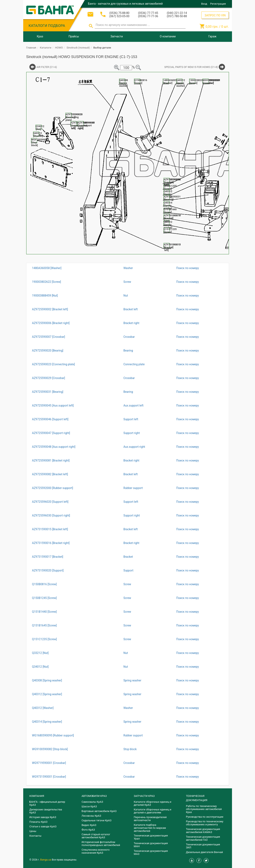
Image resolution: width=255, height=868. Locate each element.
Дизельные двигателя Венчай (204, 852)
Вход (204, 4)
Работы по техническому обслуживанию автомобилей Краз (204, 809)
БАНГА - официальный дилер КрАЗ (47, 803)
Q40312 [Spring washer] (47, 694)
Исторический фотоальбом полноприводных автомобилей (101, 844)
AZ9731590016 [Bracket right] (51, 543)
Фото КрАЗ (88, 830)
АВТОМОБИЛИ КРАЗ (94, 796)
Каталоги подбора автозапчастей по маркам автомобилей (150, 828)
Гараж (212, 36)
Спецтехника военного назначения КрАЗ (96, 851)
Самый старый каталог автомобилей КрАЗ (96, 836)
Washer (128, 268)
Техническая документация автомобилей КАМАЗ (203, 831)
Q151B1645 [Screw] (45, 625)
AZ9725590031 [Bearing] (48, 392)
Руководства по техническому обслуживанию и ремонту (205, 823)
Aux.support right (134, 447)
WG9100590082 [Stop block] (50, 749)
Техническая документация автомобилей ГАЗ (203, 838)
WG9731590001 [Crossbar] (49, 777)
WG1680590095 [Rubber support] (53, 735)
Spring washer (132, 680)
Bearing (128, 351)
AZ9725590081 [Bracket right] (51, 460)
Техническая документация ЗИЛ (203, 846)
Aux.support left (133, 405)
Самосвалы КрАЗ (92, 802)
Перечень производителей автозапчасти (150, 819)
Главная (31, 48)
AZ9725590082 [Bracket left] (50, 474)
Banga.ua (46, 860)
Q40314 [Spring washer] (47, 722)
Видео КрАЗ (89, 825)
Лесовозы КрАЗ (91, 816)
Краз (40, 36)
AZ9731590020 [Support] (48, 570)
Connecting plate (134, 364)
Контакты (36, 836)
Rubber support (133, 488)
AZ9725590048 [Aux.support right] (54, 447)
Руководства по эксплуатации (205, 817)
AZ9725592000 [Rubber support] (53, 488)
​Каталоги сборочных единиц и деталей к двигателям (153, 811)
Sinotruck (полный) (78, 48)
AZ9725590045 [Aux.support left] (53, 405)
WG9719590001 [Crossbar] (49, 763)
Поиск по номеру (188, 268)
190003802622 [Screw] (47, 282)
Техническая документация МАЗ (151, 852)
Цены (33, 831)
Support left (131, 419)
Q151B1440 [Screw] (45, 612)
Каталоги (46, 48)
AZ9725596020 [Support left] (50, 502)
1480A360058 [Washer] (47, 268)
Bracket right (131, 323)
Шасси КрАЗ (89, 806)
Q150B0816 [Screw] (45, 584)
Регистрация (218, 4)
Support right (132, 433)
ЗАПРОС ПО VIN (215, 15)
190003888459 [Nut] (45, 296)
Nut (126, 296)
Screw (127, 282)
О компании (168, 36)
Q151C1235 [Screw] (45, 639)
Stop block (130, 749)
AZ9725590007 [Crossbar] (49, 337)
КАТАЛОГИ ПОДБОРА (47, 26)
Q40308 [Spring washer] (47, 680)
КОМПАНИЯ (37, 796)
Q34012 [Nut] (40, 667)
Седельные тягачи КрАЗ (97, 820)
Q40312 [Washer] (43, 708)
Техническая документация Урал (151, 837)
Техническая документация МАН (151, 845)
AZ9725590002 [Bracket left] (50, 309)
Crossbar (129, 337)
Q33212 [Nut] (40, 653)
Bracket (128, 557)
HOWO (59, 48)
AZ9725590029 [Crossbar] (49, 378)
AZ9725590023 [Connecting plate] (54, 364)
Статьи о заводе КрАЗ (43, 826)
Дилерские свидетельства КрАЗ (46, 811)
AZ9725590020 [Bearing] (48, 351)
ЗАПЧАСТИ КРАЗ (144, 796)
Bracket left (131, 309)
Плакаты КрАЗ (38, 822)
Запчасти (117, 36)
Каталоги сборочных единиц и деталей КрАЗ (153, 803)
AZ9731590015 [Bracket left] (50, 529)
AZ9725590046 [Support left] (50, 419)
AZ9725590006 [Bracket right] (51, 323)
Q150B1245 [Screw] (45, 598)
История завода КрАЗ (43, 817)
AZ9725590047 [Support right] (51, 433)
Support (128, 570)
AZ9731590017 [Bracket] (48, 557)
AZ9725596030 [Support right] (51, 515)
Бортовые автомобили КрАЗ (99, 811)
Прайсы (74, 36)
